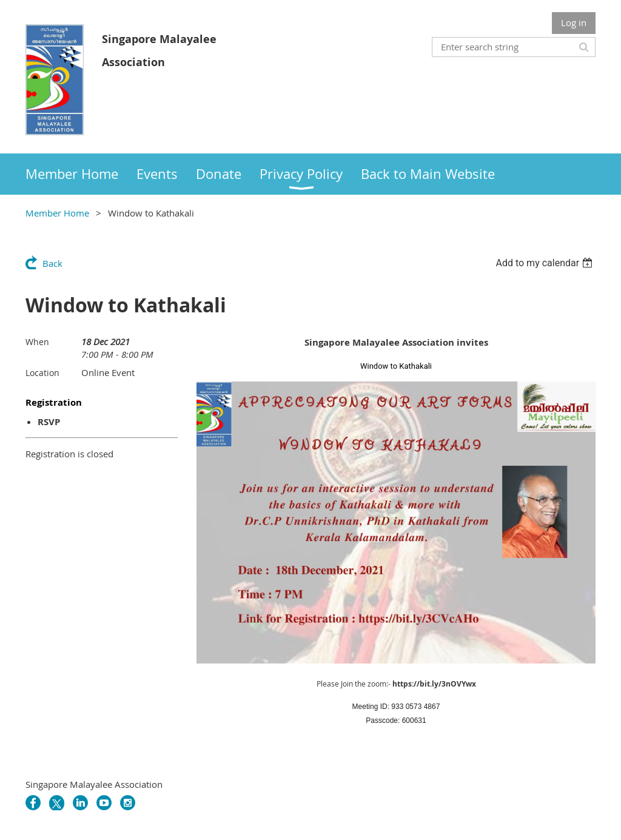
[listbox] (545, 263)
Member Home (57, 213)
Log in (574, 22)
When (37, 342)
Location (42, 373)
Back (52, 263)
